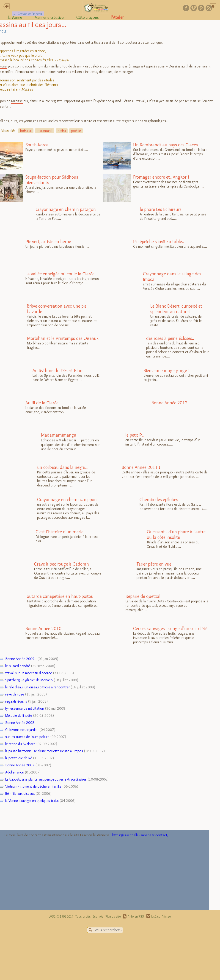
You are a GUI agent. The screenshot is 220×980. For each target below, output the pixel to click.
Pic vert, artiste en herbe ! (49, 242)
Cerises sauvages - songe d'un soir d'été (170, 628)
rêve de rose (15, 694)
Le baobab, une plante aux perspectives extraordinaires (46, 779)
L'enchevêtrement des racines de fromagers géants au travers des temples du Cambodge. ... (154, 188)
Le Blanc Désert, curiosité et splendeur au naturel (176, 309)
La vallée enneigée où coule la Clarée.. (61, 274)
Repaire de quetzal (143, 596)
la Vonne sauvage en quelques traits (32, 801)
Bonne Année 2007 (20, 765)
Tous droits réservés (89, 916)
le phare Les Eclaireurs (161, 209)
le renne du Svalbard (20, 744)
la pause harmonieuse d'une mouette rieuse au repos (44, 751)
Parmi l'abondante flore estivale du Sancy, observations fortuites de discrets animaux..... (155, 510)
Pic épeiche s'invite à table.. (158, 242)
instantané (45, 131)
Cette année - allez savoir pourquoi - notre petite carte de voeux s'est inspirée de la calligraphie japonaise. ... (155, 478)
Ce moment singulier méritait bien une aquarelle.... (155, 252)
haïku (62, 131)
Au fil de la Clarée (42, 403)
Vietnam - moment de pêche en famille (33, 786)
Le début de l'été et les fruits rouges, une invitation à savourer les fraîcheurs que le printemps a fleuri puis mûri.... (155, 636)
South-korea (37, 145)
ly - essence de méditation (25, 708)
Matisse (17, 101)
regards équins (16, 701)
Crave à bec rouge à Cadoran (62, 564)
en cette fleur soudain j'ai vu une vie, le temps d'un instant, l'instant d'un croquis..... (152, 446)
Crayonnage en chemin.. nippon (67, 499)
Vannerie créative (49, 17)
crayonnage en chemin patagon (66, 209)
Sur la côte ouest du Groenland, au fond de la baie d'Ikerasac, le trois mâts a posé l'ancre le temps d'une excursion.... (155, 156)
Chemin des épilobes (159, 499)
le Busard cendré (18, 666)
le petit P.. (135, 435)
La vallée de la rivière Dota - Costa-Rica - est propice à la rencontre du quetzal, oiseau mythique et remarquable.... (156, 607)
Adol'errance (15, 772)
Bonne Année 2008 (20, 723)
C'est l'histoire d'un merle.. (60, 532)
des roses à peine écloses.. (170, 338)
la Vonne (15, 17)
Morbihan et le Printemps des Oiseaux (63, 338)
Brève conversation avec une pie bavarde (57, 309)
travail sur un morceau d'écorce (29, 673)
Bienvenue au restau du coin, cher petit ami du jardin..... (156, 381)
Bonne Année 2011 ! (141, 467)
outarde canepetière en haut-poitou (60, 596)
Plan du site (113, 916)
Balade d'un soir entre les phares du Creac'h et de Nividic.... (154, 541)
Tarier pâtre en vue (154, 564)
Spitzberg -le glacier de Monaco (29, 680)
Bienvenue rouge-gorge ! (166, 371)
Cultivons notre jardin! (22, 730)
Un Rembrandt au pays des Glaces (165, 145)
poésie (76, 131)
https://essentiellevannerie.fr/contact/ (140, 835)
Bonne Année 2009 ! (21, 659)
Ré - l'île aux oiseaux (20, 793)
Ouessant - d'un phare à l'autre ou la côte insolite (176, 534)
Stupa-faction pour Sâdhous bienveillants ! (52, 180)
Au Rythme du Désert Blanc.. (59, 371)
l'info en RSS (136, 916)
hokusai (26, 131)
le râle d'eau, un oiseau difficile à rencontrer (37, 687)
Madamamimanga (59, 435)
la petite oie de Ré (19, 758)
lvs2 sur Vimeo (161, 916)
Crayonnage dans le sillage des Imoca (172, 277)
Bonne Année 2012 (169, 403)
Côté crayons (88, 17)
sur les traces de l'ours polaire (27, 737)
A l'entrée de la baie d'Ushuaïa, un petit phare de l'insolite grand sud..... (155, 220)
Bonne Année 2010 (43, 628)
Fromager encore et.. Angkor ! (161, 177)
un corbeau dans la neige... (62, 467)
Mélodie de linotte (19, 716)
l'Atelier (118, 17)
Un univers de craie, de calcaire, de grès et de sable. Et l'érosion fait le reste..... (153, 317)
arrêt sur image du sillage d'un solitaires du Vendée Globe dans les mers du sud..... (155, 285)
